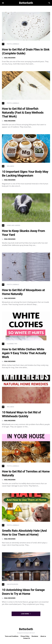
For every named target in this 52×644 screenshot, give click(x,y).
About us (43, 636)
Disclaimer (35, 636)
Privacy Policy (25, 636)
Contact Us (27, 638)
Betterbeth (26, 3)
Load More (25, 614)
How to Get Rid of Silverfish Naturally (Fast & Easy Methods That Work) (23, 113)
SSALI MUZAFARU (10, 58)
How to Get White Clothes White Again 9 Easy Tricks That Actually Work (24, 353)
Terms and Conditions (12, 636)
